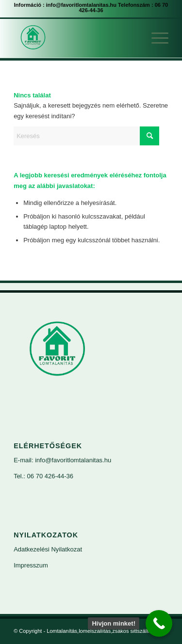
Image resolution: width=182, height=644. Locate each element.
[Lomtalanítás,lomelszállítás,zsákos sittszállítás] (75, 38)
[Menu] (155, 38)
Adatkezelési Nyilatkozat (48, 549)
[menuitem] (155, 38)
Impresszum (31, 565)
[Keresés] (86, 136)
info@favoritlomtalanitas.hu (81, 5)
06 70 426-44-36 (50, 476)
